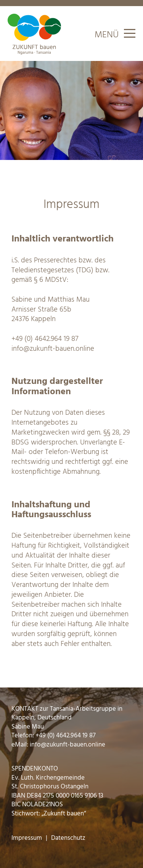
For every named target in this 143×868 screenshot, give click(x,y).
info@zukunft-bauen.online (53, 349)
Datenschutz (68, 838)
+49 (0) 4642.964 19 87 (45, 339)
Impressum (27, 838)
